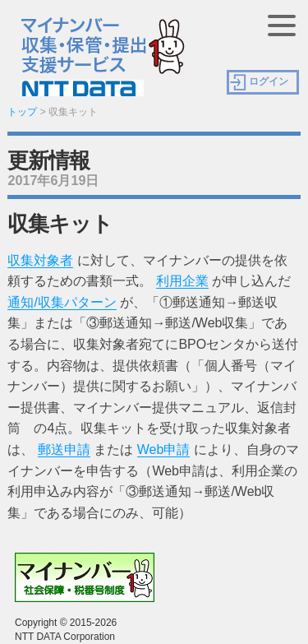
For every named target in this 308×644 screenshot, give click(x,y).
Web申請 (164, 449)
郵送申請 (64, 449)
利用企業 (182, 281)
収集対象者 (40, 260)
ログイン (269, 81)
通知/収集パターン (62, 302)
